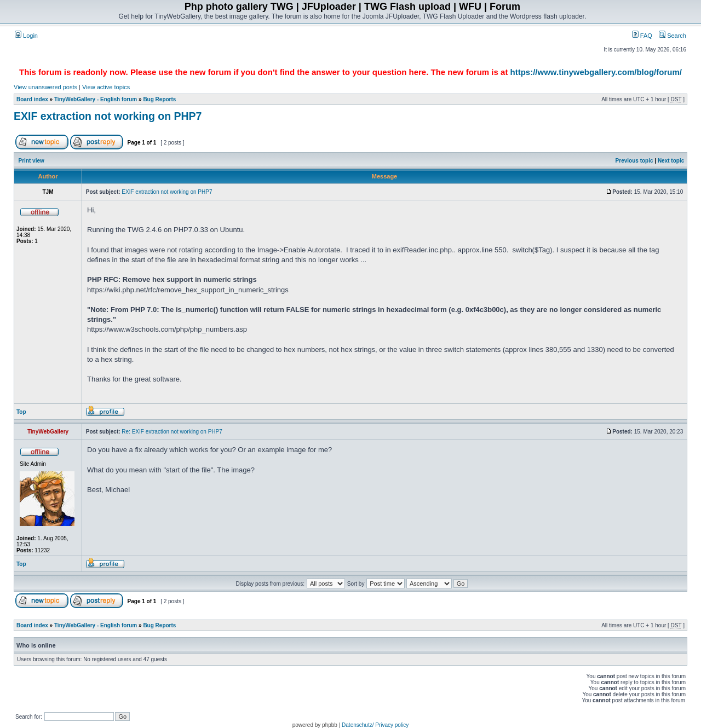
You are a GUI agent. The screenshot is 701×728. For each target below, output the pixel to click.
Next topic (671, 161)
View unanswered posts (45, 87)
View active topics (106, 87)
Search (673, 36)
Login (26, 36)
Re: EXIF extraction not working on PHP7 (172, 432)
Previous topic (634, 161)
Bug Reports (159, 99)
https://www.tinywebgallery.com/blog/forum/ (596, 72)
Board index (32, 99)
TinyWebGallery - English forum (96, 99)
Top (21, 412)
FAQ (642, 36)
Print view (31, 161)
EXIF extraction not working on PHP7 (108, 116)
